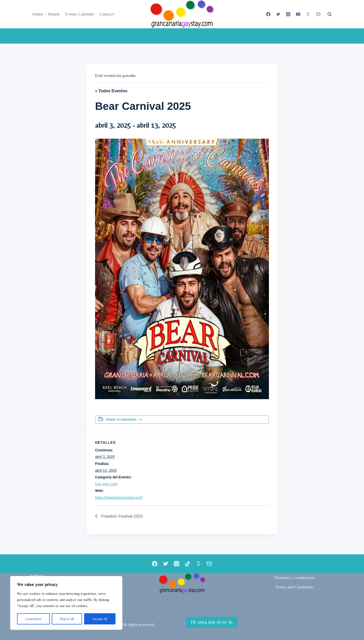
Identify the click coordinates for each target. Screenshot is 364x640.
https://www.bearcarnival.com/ (119, 498)
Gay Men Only (106, 484)
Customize (33, 619)
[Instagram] (288, 14)
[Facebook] (268, 14)
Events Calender (80, 14)
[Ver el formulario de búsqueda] (330, 14)
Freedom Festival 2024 (121, 516)
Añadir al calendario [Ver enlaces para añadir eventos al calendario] (121, 420)
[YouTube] (298, 14)
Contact (107, 14)
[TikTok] (187, 564)
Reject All (67, 619)
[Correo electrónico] (318, 14)
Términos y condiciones (294, 578)
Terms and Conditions (295, 587)
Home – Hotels (46, 14)
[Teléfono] (308, 14)
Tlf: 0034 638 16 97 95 (212, 622)
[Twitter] (278, 14)
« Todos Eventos (111, 91)
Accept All (100, 619)
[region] (66, 603)
